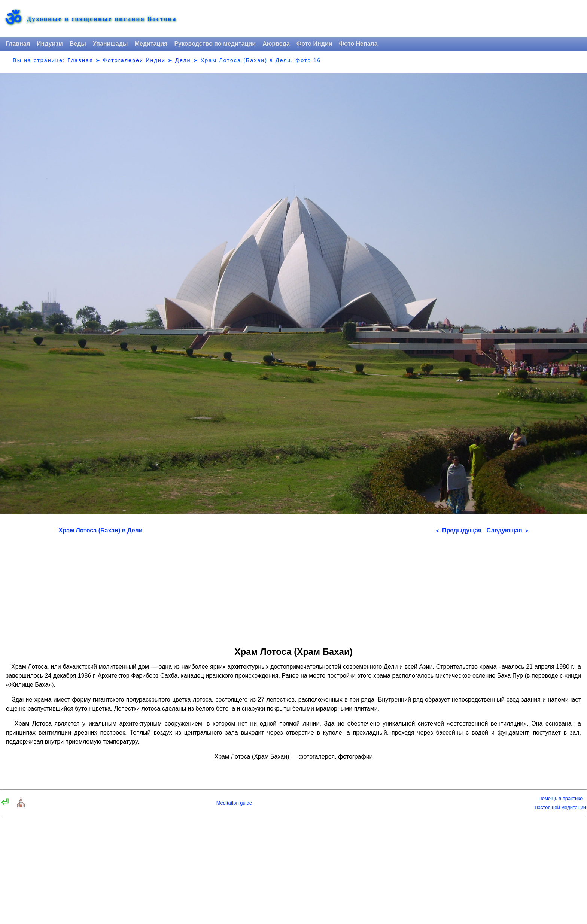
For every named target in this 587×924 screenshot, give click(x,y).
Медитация (151, 44)
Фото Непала (358, 44)
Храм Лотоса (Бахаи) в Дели (101, 530)
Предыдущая (459, 530)
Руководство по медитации (215, 44)
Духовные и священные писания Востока (101, 19)
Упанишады (110, 44)
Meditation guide (234, 803)
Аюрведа (276, 44)
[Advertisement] (293, 588)
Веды (78, 44)
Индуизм (50, 44)
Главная (18, 44)
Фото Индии (314, 44)
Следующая (507, 530)
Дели (183, 60)
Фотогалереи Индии (134, 60)
